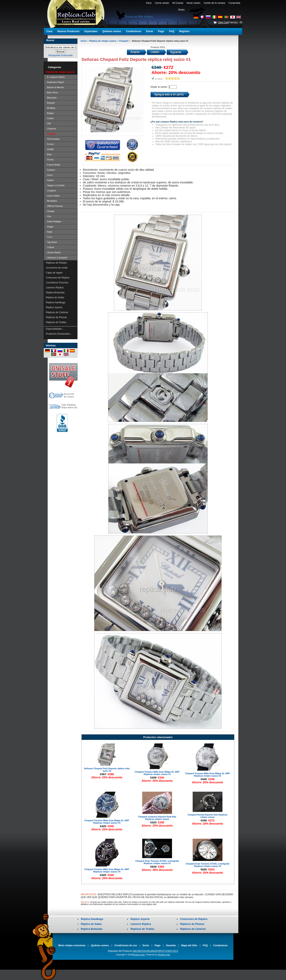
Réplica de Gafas (55, 297)
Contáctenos (134, 31)
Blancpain (51, 98)
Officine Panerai (54, 206)
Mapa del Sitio (189, 945)
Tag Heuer (52, 242)
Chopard (124, 41)
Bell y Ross (52, 92)
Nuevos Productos (68, 31)
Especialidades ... (55, 329)
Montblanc (52, 201)
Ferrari (50, 160)
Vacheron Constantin (57, 258)
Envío (150, 31)
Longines (51, 191)
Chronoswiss (53, 139)
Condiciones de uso (126, 945)
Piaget (50, 227)
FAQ (172, 31)
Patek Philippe (53, 221)
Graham (50, 170)
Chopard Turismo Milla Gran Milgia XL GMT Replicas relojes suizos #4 (107, 870)
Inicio (149, 3)
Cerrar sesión (162, 3)
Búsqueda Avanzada (60, 55)
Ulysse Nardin (53, 252)
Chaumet (51, 129)
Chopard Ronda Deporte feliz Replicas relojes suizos (208, 816)
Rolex (49, 237)
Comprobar (234, 3)
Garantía (171, 945)
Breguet (50, 103)
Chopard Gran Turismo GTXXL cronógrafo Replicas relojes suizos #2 (208, 865)
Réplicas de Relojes (56, 263)
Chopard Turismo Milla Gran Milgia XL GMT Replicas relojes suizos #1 (157, 773)
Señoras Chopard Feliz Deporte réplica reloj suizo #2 (107, 770)
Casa (49, 31)
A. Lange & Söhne (55, 77)
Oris (48, 216)
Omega (50, 211)
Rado (49, 232)
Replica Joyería (54, 307)
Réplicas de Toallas (56, 322)
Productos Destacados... (59, 334)
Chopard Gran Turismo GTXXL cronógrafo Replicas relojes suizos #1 (157, 862)
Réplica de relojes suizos (103, 41)
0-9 (176, 951)
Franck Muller (53, 165)
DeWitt (50, 149)
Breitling (50, 108)
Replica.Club (139, 955)
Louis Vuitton (53, 196)
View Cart (223, 22)
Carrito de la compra (214, 3)
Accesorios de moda (57, 268)
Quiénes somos (112, 31)
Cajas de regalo (54, 273)
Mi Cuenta (178, 3)
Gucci (49, 175)
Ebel (49, 154)
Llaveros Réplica (55, 288)
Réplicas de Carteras (57, 312)
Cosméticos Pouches (57, 283)
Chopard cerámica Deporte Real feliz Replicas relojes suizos (157, 818)
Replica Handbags (56, 302)
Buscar (50, 40)
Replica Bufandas (55, 293)
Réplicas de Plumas (56, 317)
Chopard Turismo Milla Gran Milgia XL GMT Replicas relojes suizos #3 (107, 822)
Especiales (91, 31)
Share (181, 10)
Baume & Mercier (55, 87)
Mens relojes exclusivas (72, 945)
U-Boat (50, 247)
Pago (161, 31)
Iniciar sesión (193, 3)
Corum (50, 144)
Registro (184, 31)
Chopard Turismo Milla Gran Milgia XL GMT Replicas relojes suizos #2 (208, 775)
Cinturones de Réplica (58, 278)
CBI (48, 123)
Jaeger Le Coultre (55, 185)
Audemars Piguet (55, 82)
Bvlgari (50, 113)
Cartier (50, 118)
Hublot (50, 180)
